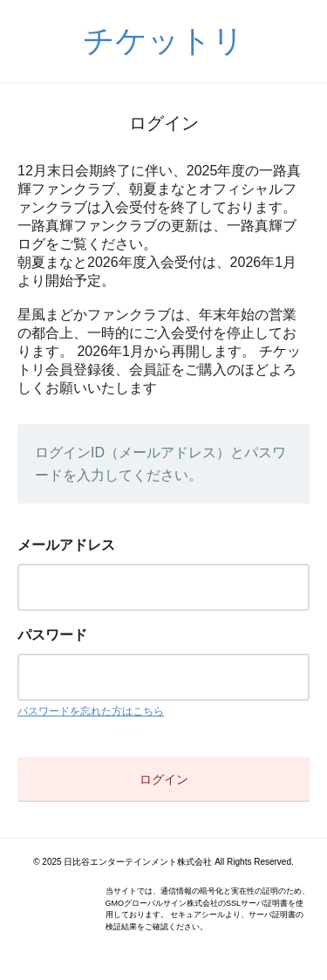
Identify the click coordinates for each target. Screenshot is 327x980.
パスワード (52, 635)
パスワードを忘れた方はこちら (91, 711)
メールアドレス (66, 545)
